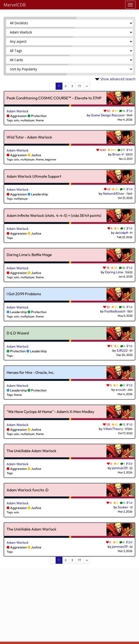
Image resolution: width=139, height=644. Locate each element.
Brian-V (118, 154)
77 (80, 86)
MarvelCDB (15, 5)
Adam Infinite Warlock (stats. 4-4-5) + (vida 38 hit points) (54, 216)
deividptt (122, 233)
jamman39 (120, 468)
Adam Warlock (18, 111)
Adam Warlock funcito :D (28, 490)
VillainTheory (113, 429)
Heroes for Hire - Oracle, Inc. (31, 373)
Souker (123, 507)
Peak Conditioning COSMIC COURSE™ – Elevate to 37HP (54, 98)
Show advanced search (118, 79)
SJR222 (122, 350)
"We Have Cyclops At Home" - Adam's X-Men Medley (50, 412)
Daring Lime (114, 272)
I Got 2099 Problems (24, 294)
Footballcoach (115, 311)
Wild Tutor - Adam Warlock (29, 137)
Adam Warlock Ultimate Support (34, 177)
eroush (121, 390)
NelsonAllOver (114, 194)
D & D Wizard (18, 333)
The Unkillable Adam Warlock (31, 451)
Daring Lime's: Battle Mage (29, 255)
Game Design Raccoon (108, 115)
